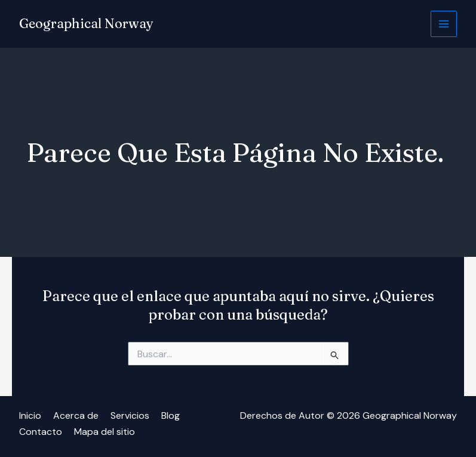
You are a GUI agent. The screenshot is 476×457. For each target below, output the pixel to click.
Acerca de (76, 415)
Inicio (30, 415)
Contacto (41, 431)
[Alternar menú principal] (444, 24)
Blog (171, 415)
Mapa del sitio (105, 431)
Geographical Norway (86, 24)
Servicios (130, 415)
